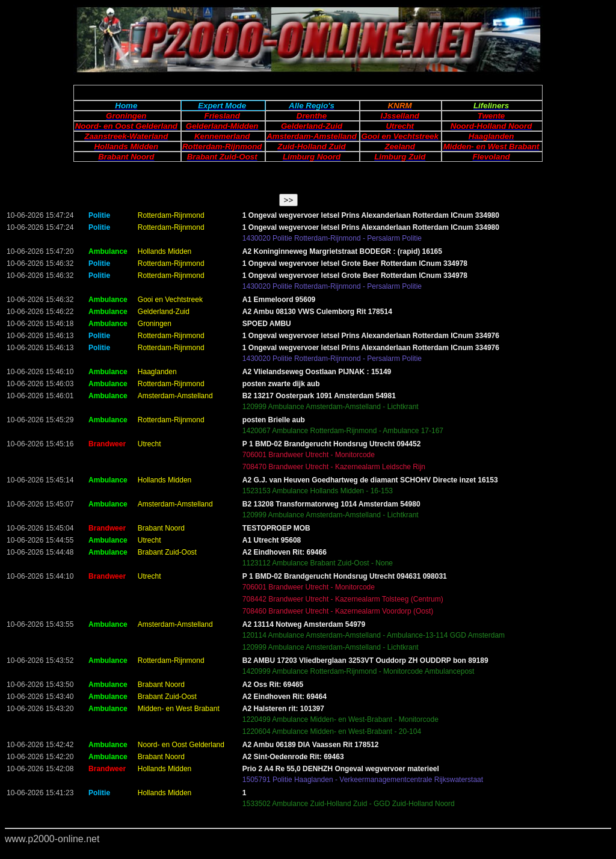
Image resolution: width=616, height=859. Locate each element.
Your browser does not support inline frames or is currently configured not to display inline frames (308, 523)
